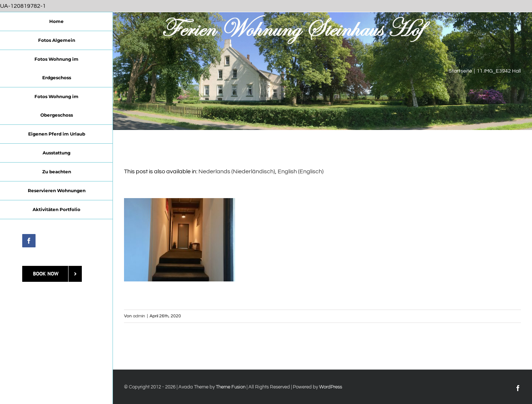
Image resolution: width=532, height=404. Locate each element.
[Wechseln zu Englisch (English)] (301, 171)
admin (139, 316)
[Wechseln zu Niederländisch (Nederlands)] (237, 171)
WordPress (331, 387)
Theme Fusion (231, 387)
